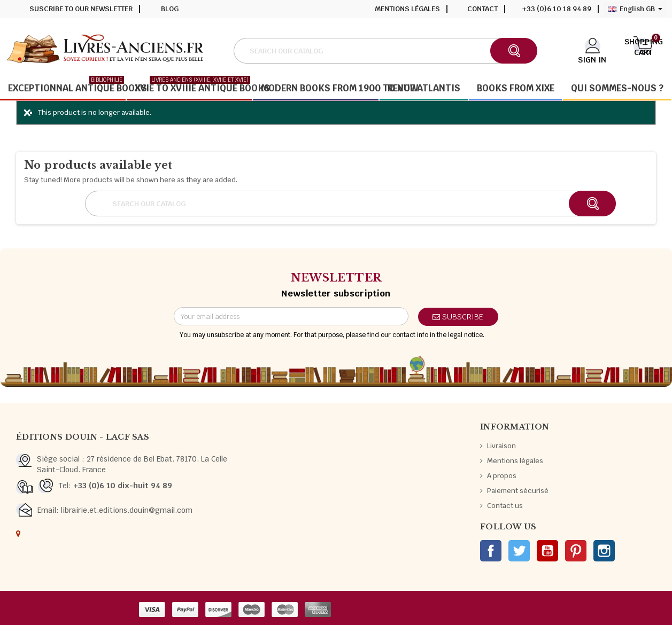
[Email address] (291, 316)
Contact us (505, 506)
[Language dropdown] (635, 9)
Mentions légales (407, 9)
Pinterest (576, 551)
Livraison (501, 446)
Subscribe (458, 317)
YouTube (547, 551)
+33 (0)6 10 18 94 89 (557, 9)
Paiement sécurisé (518, 491)
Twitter (519, 551)
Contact (482, 9)
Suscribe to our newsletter (81, 9)
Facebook (491, 551)
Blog (170, 9)
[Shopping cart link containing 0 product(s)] (644, 50)
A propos (502, 476)
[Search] (385, 51)
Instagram (604, 551)
